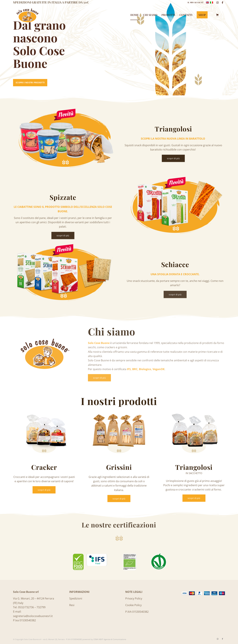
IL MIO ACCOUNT (195, 2)
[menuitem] (195, 2)
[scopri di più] (173, 159)
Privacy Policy (134, 598)
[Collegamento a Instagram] (217, 2)
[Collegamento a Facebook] (222, 2)
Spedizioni (76, 598)
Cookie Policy (133, 605)
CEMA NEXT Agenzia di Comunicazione (110, 639)
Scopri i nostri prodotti (30, 83)
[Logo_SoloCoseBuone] (27, 15)
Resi (72, 605)
